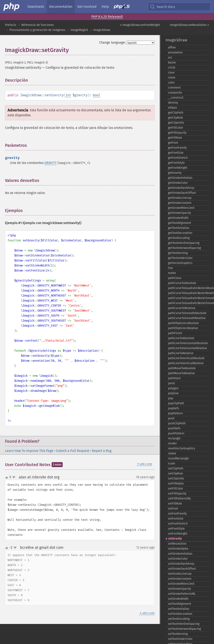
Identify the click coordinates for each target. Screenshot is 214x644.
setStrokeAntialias (180, 554)
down (14, 477)
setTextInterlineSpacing (184, 624)
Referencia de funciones (38, 25)
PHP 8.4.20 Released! (107, 17)
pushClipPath (177, 423)
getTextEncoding (179, 238)
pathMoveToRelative (182, 373)
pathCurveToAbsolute (182, 283)
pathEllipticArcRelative (183, 328)
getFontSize (176, 153)
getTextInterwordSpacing (184, 248)
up (8, 478)
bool (97, 95)
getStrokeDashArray (181, 188)
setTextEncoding (179, 619)
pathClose (175, 278)
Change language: (112, 42)
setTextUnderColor (180, 639)
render (172, 443)
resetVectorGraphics (182, 448)
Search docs (162, 7)
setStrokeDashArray (181, 564)
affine (172, 48)
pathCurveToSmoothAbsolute (187, 313)
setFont (173, 509)
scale (172, 463)
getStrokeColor (178, 183)
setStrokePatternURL (182, 594)
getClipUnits (176, 123)
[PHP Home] (12, 7)
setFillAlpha (176, 484)
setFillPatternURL (180, 499)
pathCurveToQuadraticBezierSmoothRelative (189, 303)
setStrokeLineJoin (180, 579)
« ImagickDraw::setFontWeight (140, 25)
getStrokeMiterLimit (181, 208)
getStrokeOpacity (180, 213)
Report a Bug (102, 451)
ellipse (173, 108)
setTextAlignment (180, 604)
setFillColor (176, 489)
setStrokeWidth (178, 599)
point (171, 383)
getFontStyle (176, 163)
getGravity (175, 173)
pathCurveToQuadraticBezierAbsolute (189, 288)
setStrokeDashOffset (182, 569)
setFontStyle (176, 529)
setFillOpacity (177, 494)
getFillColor (176, 128)
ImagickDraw (102, 30)
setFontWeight (178, 534)
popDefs (174, 408)
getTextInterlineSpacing (184, 243)
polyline (173, 393)
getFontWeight (178, 168)
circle (172, 68)
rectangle (174, 438)
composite (175, 93)
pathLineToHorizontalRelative (188, 348)
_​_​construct (176, 98)
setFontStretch (178, 524)
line (171, 268)
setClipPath (176, 468)
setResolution (177, 544)
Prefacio (11, 25)
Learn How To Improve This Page (29, 451)
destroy (173, 103)
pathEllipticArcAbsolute (183, 323)
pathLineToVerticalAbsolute (186, 358)
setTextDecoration (180, 614)
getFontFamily (177, 148)
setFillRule (175, 504)
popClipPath (176, 403)
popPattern (175, 413)
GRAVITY (50, 163)
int (68, 95)
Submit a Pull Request (73, 451)
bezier (172, 63)
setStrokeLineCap (180, 574)
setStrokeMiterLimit (181, 584)
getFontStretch (178, 158)
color (171, 83)
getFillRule (175, 138)
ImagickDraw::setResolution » (189, 25)
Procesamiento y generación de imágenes (37, 30)
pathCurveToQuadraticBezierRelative (189, 293)
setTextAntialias (179, 609)
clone (172, 78)
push (171, 418)
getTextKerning (178, 253)
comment (174, 88)
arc (170, 58)
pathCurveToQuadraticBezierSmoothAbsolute (189, 298)
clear (171, 73)
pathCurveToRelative (182, 308)
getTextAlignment (180, 223)
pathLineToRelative (181, 353)
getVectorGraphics (180, 263)
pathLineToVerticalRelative (186, 363)
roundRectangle (178, 458)
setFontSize (176, 519)
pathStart (174, 378)
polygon (173, 388)
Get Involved (87, 7)
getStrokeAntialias (180, 178)
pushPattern (176, 433)
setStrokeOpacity (180, 589)
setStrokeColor (178, 559)
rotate (172, 453)
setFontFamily (177, 514)
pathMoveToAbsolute (182, 368)
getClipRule (176, 118)
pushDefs (174, 428)
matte (172, 273)
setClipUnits (176, 479)
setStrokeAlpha (178, 549)
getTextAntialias (179, 228)
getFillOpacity (177, 133)
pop (171, 398)
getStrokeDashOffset (182, 193)
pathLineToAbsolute (181, 338)
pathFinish (175, 333)
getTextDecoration (180, 233)
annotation (175, 53)
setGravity (175, 539)
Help (105, 7)
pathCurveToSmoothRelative (187, 318)
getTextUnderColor (180, 258)
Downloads (36, 7)
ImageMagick (79, 30)
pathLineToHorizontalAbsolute (188, 343)
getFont (173, 143)
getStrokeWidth (178, 218)
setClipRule (176, 473)
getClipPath (176, 113)
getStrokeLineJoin (180, 203)
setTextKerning (178, 634)
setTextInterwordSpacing (184, 629)
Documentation (61, 7)
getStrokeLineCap (180, 198)
